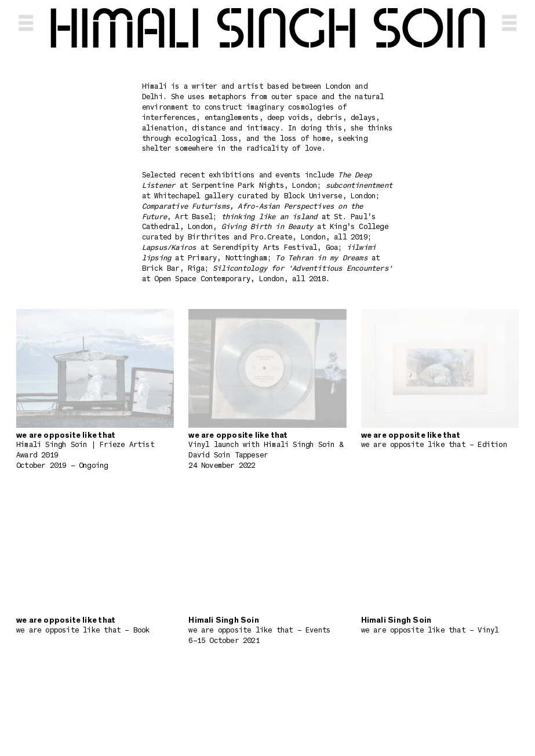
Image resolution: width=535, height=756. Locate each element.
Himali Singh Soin (268, 30)
